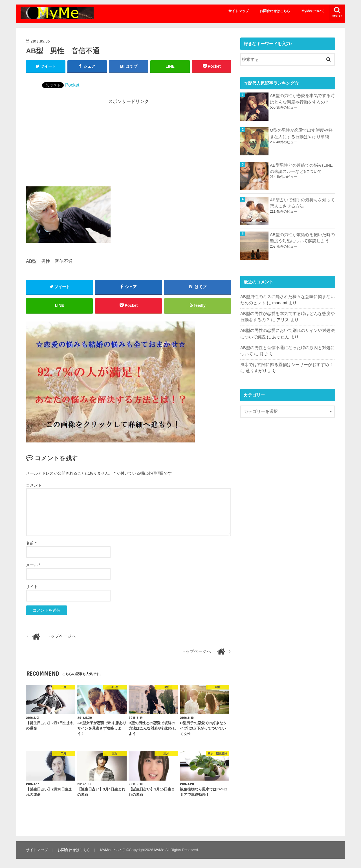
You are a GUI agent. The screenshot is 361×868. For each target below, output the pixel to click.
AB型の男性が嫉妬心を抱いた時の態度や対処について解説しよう (302, 238)
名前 (31, 543)
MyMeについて (313, 11)
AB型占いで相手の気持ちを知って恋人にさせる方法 (302, 203)
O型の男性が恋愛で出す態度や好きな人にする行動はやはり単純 (301, 133)
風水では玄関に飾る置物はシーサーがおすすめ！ (287, 365)
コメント (34, 485)
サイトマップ (239, 11)
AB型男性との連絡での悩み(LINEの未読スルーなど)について (301, 168)
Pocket (72, 85)
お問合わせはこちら (275, 11)
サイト (32, 587)
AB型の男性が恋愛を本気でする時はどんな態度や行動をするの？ (302, 99)
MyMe (159, 850)
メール (33, 565)
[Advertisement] (129, 144)
